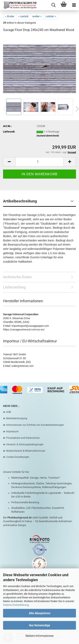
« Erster (10, 16)
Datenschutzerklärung (16, 605)
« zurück (23, 16)
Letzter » (51, 16)
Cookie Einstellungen (18, 457)
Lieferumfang (14, 287)
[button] (9, 162)
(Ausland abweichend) (48, 136)
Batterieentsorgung (17, 418)
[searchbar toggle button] (53, 5)
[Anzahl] (39, 162)
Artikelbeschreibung (20, 201)
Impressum (12, 432)
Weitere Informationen (39, 636)
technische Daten (17, 277)
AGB (8, 412)
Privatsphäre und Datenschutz (23, 438)
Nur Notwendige (40, 625)
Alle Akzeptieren (40, 613)
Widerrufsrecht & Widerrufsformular (26, 451)
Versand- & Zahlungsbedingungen (25, 444)
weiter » (37, 16)
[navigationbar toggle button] (74, 5)
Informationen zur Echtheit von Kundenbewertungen (35, 425)
